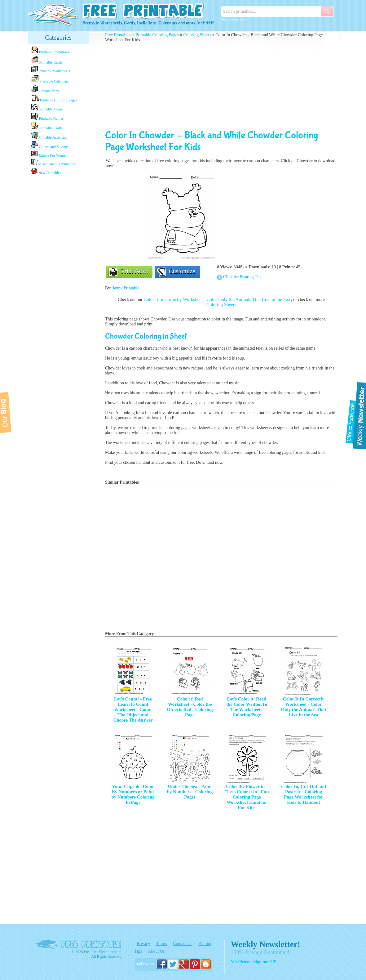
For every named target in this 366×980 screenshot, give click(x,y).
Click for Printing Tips (243, 277)
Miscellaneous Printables (53, 163)
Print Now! (135, 271)
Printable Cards (47, 60)
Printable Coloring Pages (54, 98)
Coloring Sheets (197, 35)
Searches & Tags (234, 19)
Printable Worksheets (51, 70)
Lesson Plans (45, 89)
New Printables (46, 171)
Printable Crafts (47, 126)
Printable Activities (49, 136)
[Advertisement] (58, 274)
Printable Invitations (50, 50)
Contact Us (183, 944)
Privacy (144, 944)
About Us (156, 951)
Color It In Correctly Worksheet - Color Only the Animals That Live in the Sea (217, 299)
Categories (58, 38)
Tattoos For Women (49, 154)
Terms (162, 944)
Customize (182, 271)
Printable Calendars (50, 79)
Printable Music (47, 108)
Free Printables (118, 35)
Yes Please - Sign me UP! (254, 962)
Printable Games (48, 117)
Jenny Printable (126, 288)
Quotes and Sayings (50, 145)
